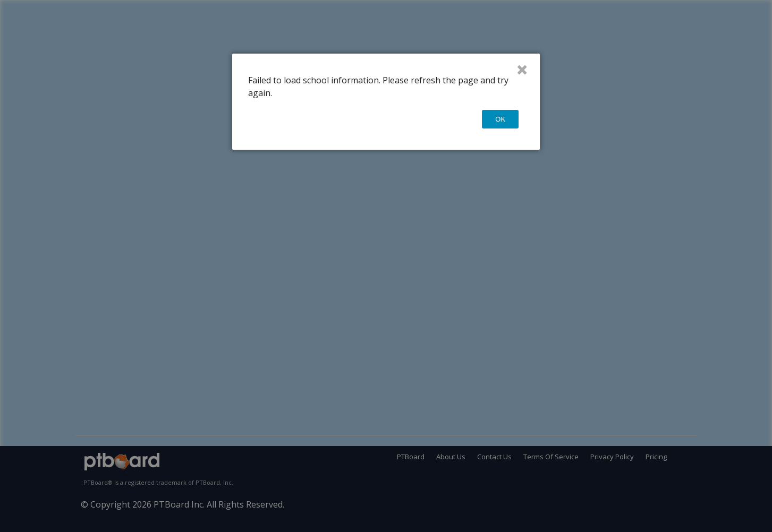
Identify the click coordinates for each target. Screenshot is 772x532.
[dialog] (386, 102)
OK (500, 119)
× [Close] (522, 70)
